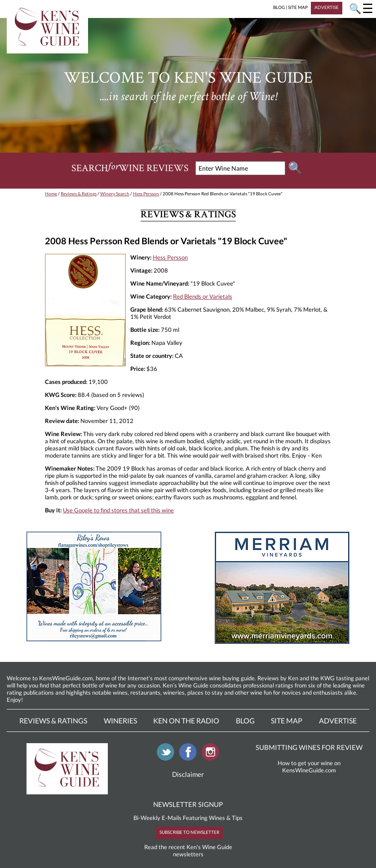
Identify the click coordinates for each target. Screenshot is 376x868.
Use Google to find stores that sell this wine (118, 510)
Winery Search (115, 194)
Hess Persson (146, 194)
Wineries (120, 720)
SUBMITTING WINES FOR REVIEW (309, 747)
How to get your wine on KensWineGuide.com (309, 767)
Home (51, 194)
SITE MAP (298, 7)
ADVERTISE (327, 7)
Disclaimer (188, 774)
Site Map (287, 720)
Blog (245, 720)
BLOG (279, 7)
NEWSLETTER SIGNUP (188, 804)
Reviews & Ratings (79, 194)
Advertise (338, 720)
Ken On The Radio (186, 720)
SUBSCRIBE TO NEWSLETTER (189, 832)
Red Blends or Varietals (203, 296)
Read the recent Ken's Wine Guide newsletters (188, 850)
